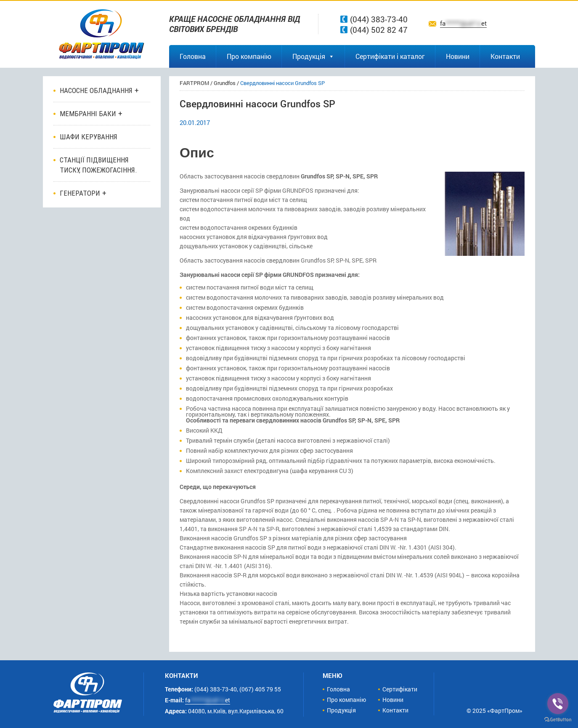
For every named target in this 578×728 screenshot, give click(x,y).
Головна (193, 56)
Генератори (80, 193)
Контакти (505, 56)
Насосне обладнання (96, 90)
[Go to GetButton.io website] (558, 720)
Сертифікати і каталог (390, 56)
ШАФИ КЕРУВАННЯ (89, 137)
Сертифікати (400, 689)
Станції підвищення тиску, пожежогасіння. (98, 165)
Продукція (313, 56)
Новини (458, 56)
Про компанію (249, 56)
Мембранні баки (88, 114)
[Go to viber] (558, 704)
